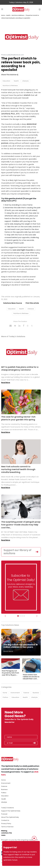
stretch (27, 95)
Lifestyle (25, 81)
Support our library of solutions (17, 552)
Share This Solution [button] (10, 75)
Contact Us (5, 820)
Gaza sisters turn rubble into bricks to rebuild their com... (31, 677)
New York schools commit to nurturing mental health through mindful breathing (18, 469)
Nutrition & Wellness (18, 15)
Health (8, 15)
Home (3, 15)
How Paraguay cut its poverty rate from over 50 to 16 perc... (10, 673)
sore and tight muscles (23, 250)
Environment (15, 693)
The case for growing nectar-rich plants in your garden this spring (18, 418)
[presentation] (18, 730)
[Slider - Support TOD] (22, 616)
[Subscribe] (18, 616)
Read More (6, 383)
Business (36, 693)
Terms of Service (7, 827)
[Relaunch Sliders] (24, 616)
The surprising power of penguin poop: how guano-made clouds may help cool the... (21, 525)
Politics (5, 697)
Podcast (4, 814)
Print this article (32, 303)
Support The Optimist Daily (11, 811)
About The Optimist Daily (10, 817)
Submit (34, 743)
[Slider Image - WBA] (20, 616)
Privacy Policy (6, 824)
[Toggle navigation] (2, 9)
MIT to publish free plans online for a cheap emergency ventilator (20, 368)
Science (26, 693)
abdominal (31, 124)
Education (6, 81)
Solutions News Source (13, 303)
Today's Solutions (8, 808)
